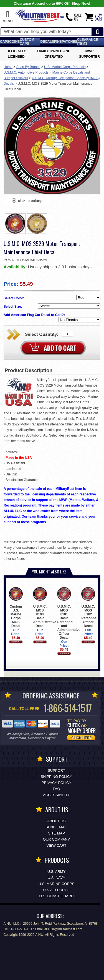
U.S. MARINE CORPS (56, 884)
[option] (15, 224)
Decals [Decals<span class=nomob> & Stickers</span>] (47, 42)
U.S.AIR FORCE (56, 890)
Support (56, 770)
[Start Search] (97, 32)
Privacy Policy (56, 783)
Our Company (56, 839)
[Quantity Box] (67, 334)
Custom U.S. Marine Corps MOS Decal (16, 607)
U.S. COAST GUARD (56, 896)
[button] (8, 17)
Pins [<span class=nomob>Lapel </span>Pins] (58, 42)
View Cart (57, 845)
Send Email (56, 827)
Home (8, 67)
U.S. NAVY (56, 878)
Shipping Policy (56, 777)
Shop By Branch (28, 67)
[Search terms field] (46, 32)
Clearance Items (87, 42)
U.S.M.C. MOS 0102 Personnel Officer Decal (89, 607)
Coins (14, 42)
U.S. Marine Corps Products (65, 67)
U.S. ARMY (57, 872)
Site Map (56, 833)
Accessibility (56, 795)
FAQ (56, 789)
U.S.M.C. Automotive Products (26, 72)
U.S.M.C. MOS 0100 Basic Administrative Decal (45, 607)
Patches (70, 42)
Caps (5, 42)
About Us (56, 821)
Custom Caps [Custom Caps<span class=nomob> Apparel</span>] (27, 42)
